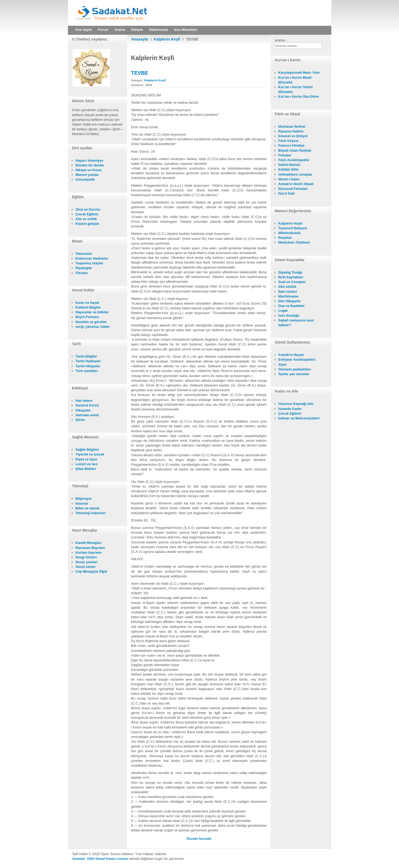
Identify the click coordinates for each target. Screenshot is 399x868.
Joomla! (79, 859)
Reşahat (285, 238)
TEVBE (140, 73)
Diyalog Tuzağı (290, 272)
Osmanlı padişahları (295, 369)
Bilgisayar (84, 499)
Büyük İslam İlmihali (295, 150)
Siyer (283, 364)
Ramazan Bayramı (90, 548)
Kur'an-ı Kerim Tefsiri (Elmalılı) (296, 89)
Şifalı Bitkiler (86, 469)
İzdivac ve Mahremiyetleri (299, 418)
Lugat (283, 311)
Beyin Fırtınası (87, 317)
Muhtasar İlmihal (292, 127)
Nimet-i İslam (289, 179)
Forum (103, 30)
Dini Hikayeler (290, 301)
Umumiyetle (85, 179)
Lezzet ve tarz (87, 464)
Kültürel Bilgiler (88, 307)
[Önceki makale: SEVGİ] (193, 839)
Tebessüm (84, 254)
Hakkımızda (159, 30)
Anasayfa (140, 39)
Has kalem (84, 401)
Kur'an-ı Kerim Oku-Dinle (299, 96)
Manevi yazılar (87, 175)
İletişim (137, 30)
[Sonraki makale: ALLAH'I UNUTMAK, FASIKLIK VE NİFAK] (205, 839)
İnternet (82, 504)
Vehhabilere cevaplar (295, 174)
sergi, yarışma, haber (93, 327)
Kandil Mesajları (89, 543)
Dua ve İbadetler (292, 306)
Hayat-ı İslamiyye (90, 160)
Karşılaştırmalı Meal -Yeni (299, 73)
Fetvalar (285, 155)
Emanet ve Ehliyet (293, 136)
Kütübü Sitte (289, 169)
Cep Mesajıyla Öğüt (91, 571)
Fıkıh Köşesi (289, 141)
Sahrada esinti (87, 415)
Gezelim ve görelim (91, 322)
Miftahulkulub (290, 233)
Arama (120, 30)
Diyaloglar (84, 268)
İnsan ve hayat (87, 303)
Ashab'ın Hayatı (291, 355)
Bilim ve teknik (88, 508)
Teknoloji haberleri (91, 513)
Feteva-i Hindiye (292, 145)
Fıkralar (82, 273)
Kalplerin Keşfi (167, 39)
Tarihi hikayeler (88, 366)
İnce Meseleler (186, 30)
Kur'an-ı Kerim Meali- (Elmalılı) (295, 80)
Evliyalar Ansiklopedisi (297, 359)
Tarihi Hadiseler (88, 361)
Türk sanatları (87, 371)
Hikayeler (83, 410)
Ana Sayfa (84, 30)
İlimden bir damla (90, 165)
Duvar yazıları (87, 562)
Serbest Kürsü (87, 405)
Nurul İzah (287, 193)
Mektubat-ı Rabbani (294, 242)
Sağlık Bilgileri (87, 450)
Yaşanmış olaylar (90, 263)
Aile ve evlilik (86, 219)
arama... (281, 40)
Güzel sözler (86, 567)
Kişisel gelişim (87, 224)
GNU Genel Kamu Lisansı (108, 859)
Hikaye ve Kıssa (88, 170)
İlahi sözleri (288, 292)
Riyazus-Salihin (291, 131)
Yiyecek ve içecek (90, 454)
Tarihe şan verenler (294, 374)
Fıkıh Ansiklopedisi (294, 160)
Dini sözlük (287, 287)
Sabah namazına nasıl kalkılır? (296, 323)
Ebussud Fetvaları (293, 189)
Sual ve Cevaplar (292, 282)
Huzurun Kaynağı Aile (296, 404)
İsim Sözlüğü (289, 316)
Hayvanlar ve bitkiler (92, 312)
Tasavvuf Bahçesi (293, 228)
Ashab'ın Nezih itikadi (296, 184)
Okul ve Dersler (88, 209)
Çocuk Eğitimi (87, 214)
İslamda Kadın (290, 409)
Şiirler (80, 420)
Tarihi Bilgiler (86, 356)
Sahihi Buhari (289, 165)
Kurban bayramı (89, 552)
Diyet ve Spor (87, 459)
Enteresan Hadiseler (92, 258)
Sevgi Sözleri (86, 557)
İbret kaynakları (291, 277)
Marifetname (289, 296)
